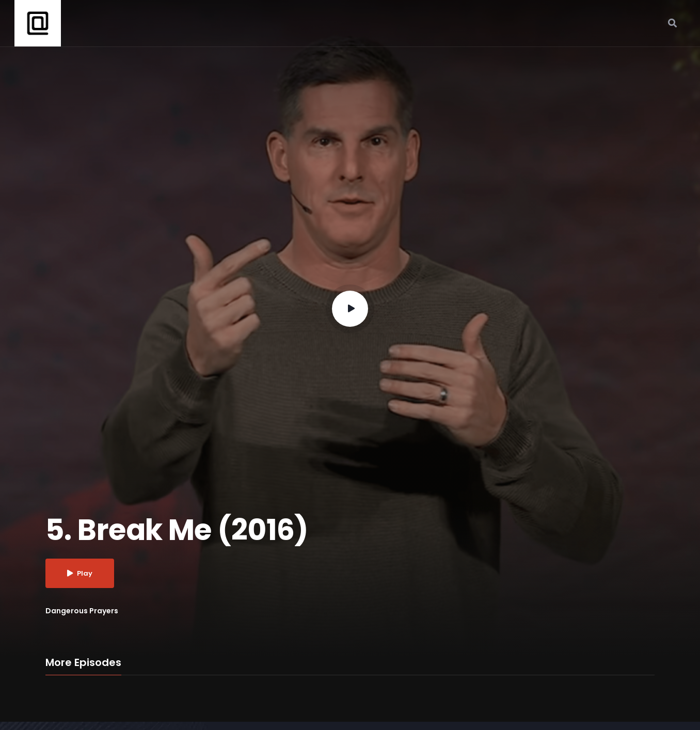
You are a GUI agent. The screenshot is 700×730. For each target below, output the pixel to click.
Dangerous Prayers (82, 611)
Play (80, 573)
